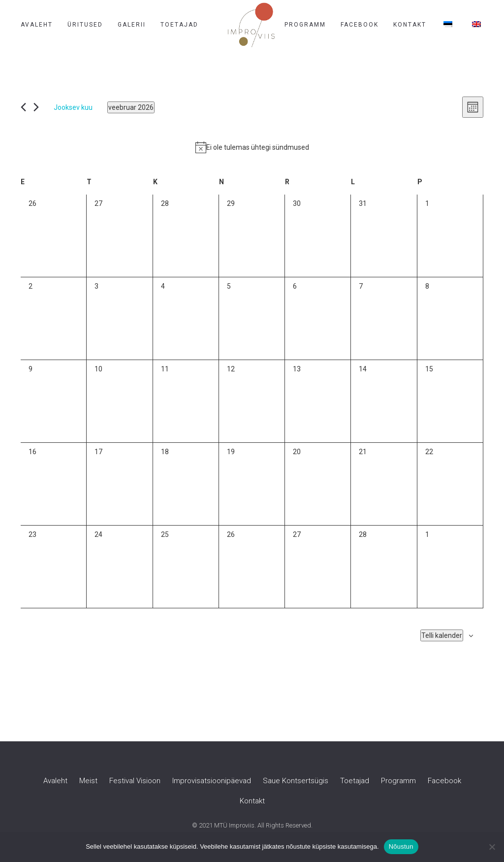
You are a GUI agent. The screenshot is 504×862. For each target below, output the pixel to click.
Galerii (132, 25)
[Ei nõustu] (492, 847)
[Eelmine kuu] (23, 107)
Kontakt (410, 25)
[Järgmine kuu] (36, 107)
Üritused (85, 25)
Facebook (360, 25)
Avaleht (37, 25)
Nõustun (401, 846)
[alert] (252, 147)
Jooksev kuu (73, 107)
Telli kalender (442, 635)
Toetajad (179, 25)
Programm (305, 25)
